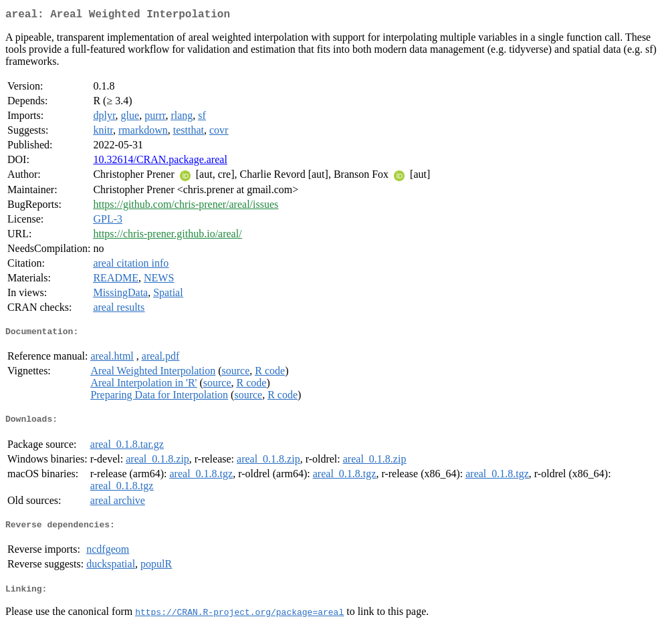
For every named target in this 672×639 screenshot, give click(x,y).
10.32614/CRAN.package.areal (160, 162)
